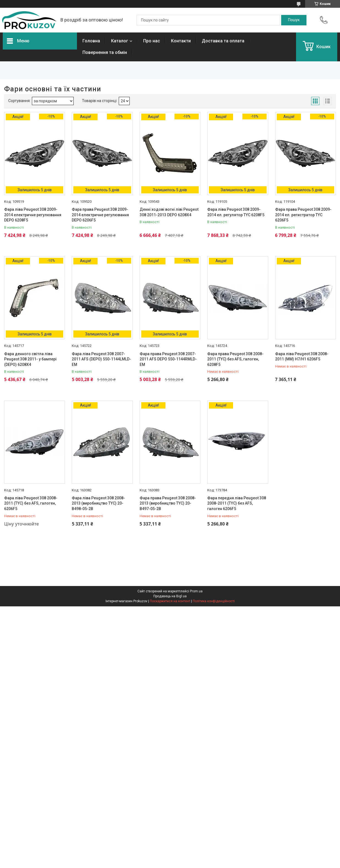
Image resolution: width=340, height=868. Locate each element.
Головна (91, 41)
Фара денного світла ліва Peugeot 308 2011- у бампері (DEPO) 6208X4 (30, 359)
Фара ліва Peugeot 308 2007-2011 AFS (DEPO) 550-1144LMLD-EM (101, 359)
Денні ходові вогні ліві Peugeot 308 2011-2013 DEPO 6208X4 (169, 212)
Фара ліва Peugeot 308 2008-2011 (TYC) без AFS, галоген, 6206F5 (31, 503)
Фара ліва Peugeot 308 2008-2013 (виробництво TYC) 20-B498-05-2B (98, 503)
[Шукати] (294, 20)
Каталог (120, 41)
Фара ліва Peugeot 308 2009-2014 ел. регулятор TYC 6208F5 (236, 212)
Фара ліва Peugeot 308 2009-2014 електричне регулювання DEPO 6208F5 (33, 215)
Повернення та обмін (105, 52)
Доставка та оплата (223, 41)
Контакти (181, 41)
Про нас (152, 41)
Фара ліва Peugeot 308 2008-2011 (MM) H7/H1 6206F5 (302, 357)
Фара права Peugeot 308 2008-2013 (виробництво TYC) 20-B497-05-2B (168, 503)
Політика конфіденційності (214, 601)
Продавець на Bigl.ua (170, 596)
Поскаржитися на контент (170, 601)
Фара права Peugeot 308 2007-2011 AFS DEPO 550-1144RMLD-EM (168, 359)
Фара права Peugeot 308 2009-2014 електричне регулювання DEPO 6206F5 (100, 215)
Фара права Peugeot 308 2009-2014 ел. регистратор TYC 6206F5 (303, 215)
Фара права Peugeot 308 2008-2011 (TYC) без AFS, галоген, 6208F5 (235, 359)
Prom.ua (196, 591)
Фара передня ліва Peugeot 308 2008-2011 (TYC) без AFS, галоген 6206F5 (237, 503)
